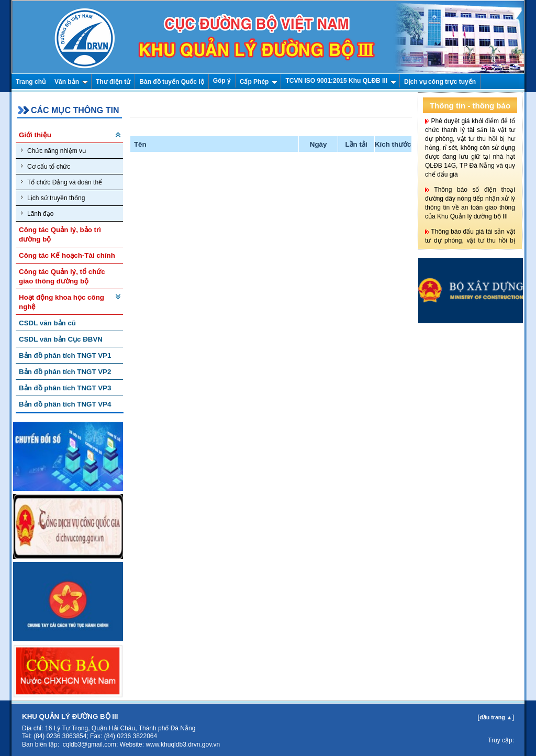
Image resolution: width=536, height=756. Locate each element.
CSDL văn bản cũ (47, 323)
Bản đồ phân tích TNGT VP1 (65, 355)
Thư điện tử (113, 82)
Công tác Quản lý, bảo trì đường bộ (60, 234)
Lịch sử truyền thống (53, 198)
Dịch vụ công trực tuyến (440, 82)
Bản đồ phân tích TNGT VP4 (65, 404)
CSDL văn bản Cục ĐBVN (61, 339)
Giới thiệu (35, 135)
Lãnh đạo (37, 213)
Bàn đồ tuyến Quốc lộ (171, 82)
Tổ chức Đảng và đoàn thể (62, 182)
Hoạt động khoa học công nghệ (62, 302)
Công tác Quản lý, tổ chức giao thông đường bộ (62, 276)
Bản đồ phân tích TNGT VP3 (65, 388)
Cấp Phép (259, 82)
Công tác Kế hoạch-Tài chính (67, 255)
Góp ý (222, 81)
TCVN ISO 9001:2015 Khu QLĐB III (341, 81)
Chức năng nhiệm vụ (53, 151)
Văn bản (71, 82)
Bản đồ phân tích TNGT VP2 (65, 372)
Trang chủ (31, 82)
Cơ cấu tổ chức (46, 166)
